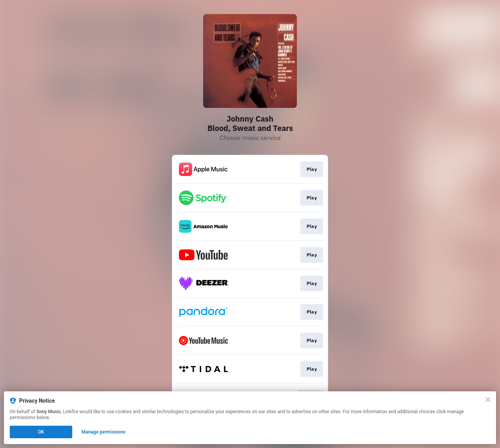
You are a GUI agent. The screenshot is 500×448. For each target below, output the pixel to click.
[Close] (488, 400)
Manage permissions (104, 432)
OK (41, 432)
